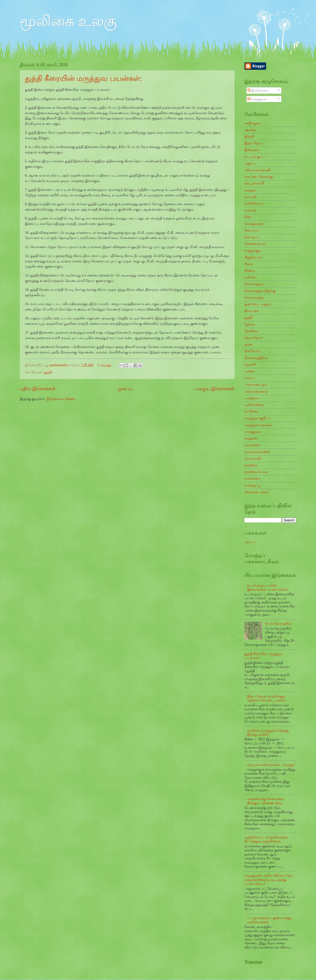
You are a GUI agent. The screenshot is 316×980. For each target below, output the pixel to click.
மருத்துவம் (253, 432)
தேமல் (250, 324)
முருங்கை (252, 445)
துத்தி (48, 372)
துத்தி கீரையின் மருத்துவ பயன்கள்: (84, 78)
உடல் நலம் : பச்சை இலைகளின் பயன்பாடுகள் (268, 587)
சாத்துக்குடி (253, 250)
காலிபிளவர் (254, 204)
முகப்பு (125, 389)
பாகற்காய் (252, 398)
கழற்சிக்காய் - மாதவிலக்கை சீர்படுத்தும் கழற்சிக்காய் (266, 839)
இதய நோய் (254, 143)
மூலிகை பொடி (256, 472)
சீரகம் (249, 264)
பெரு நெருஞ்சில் (278, 624)
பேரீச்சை (251, 411)
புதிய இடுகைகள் (38, 389)
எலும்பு (250, 163)
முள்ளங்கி (252, 459)
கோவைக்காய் (255, 244)
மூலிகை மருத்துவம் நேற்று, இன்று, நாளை (268, 733)
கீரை (248, 217)
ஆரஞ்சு (250, 130)
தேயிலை (252, 331)
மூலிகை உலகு (68, 21)
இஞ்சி (249, 136)
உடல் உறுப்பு (255, 157)
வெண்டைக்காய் (257, 492)
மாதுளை (251, 438)
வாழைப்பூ (253, 485)
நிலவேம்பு (253, 351)
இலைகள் (252, 150)
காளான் (251, 210)
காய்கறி (250, 197)
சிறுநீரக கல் (253, 257)
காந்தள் (250, 190)
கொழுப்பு (252, 237)
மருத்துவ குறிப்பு (257, 418)
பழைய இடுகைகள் (215, 389)
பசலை (250, 371)
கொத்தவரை (254, 224)
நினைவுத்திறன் (256, 358)
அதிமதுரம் (253, 123)
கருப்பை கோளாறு (259, 177)
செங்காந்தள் (254, 284)
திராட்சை (251, 311)
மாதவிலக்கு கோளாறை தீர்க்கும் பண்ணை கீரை (265, 801)
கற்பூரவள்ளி (254, 183)
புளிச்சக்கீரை (254, 405)
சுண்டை (251, 277)
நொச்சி (250, 365)
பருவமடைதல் (256, 385)
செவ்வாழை (254, 298)
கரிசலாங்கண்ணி (257, 170)
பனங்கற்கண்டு (256, 391)
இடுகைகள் (258, 90)
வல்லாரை (252, 479)
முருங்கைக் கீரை (257, 452)
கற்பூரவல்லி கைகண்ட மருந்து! (271, 765)
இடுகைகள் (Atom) (61, 399)
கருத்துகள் (257, 99)
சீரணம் (250, 271)
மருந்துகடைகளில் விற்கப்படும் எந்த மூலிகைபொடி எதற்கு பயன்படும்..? (269, 880)
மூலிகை (251, 465)
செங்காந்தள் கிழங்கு (260, 291)
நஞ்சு (248, 344)
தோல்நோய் (254, 338)
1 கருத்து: (105, 365)
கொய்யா (252, 230)
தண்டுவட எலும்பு (258, 304)
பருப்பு (250, 378)
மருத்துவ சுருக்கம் (258, 425)
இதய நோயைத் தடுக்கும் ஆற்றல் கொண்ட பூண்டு (266, 698)
